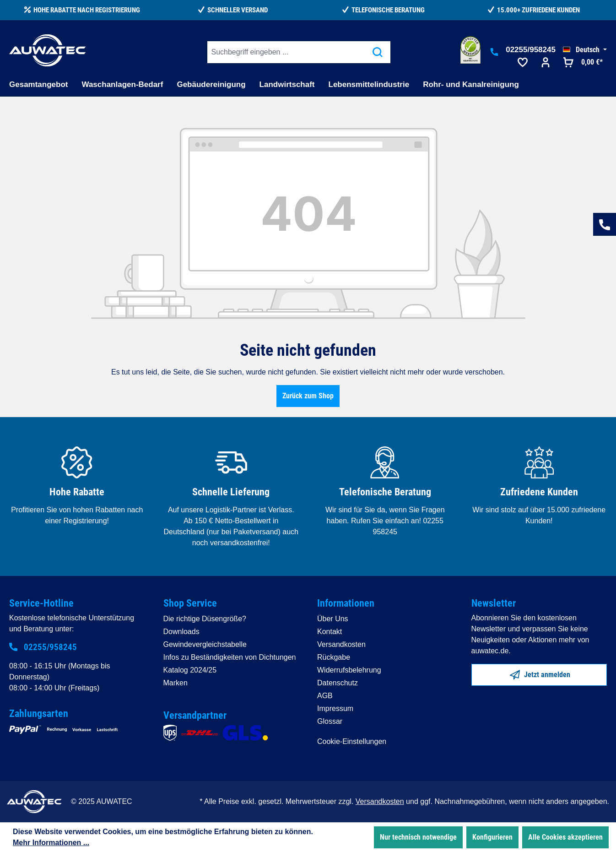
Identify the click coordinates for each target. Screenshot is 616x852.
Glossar (330, 721)
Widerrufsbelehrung (349, 670)
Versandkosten (341, 644)
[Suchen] (378, 52)
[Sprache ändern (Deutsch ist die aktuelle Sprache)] (585, 50)
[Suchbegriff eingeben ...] (286, 52)
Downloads (181, 632)
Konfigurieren (492, 837)
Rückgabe (334, 657)
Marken (176, 683)
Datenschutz (338, 683)
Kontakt (330, 632)
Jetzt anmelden (540, 673)
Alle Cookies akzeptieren (565, 837)
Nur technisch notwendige (418, 837)
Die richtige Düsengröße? (205, 619)
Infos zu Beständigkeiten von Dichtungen (230, 657)
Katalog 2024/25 (190, 670)
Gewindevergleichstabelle (205, 644)
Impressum (335, 708)
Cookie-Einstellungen (352, 741)
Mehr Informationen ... (51, 843)
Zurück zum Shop (308, 396)
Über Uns (333, 619)
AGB (325, 696)
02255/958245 (531, 50)
